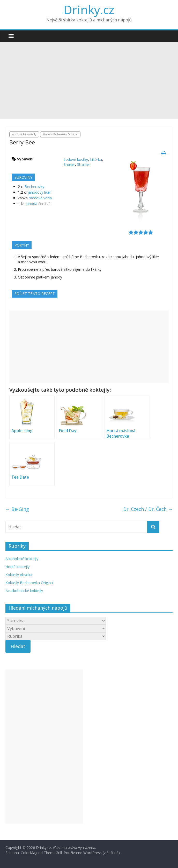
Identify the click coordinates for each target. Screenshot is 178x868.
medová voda (40, 198)
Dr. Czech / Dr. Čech (148, 509)
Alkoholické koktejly (24, 134)
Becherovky (34, 187)
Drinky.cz (89, 10)
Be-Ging (17, 509)
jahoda (31, 204)
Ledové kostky (76, 159)
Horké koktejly (17, 567)
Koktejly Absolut (19, 575)
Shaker (69, 164)
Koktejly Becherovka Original (60, 134)
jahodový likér (39, 192)
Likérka (96, 159)
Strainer (84, 164)
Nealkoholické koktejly (24, 591)
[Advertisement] (89, 80)
